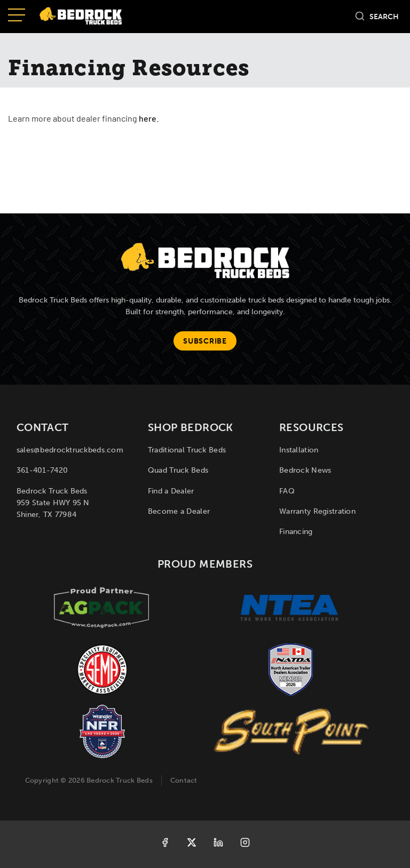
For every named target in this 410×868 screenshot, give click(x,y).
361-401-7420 (42, 470)
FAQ (287, 491)
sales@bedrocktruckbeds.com (70, 450)
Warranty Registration (317, 511)
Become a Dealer (179, 511)
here (148, 120)
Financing (296, 532)
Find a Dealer (171, 491)
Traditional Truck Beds (187, 450)
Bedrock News (305, 470)
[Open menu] (17, 16)
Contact (184, 780)
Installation (299, 450)
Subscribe (205, 341)
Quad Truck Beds (178, 470)
